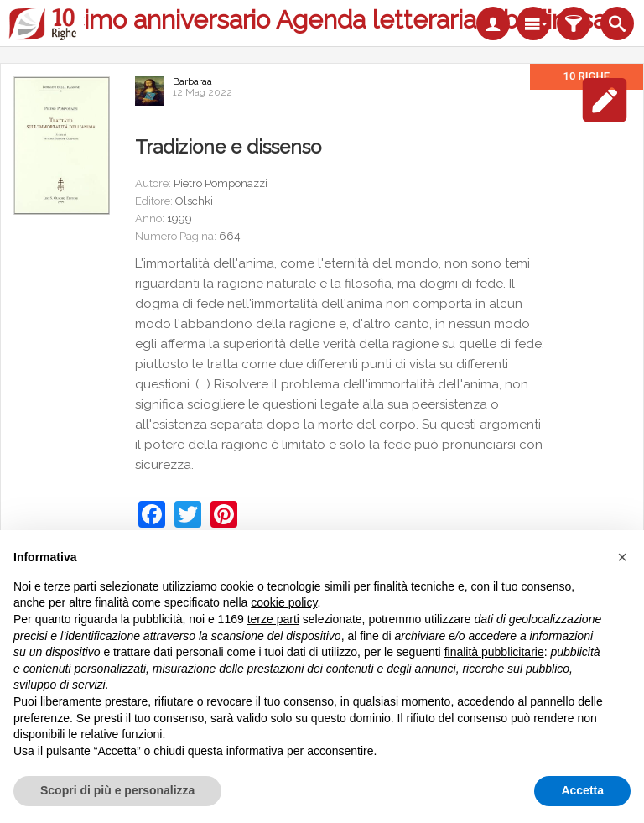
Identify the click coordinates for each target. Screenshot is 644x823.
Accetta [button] (582, 790)
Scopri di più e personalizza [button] (117, 790)
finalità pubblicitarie (494, 652)
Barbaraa (192, 81)
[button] (622, 557)
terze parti (273, 619)
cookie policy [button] (284, 602)
